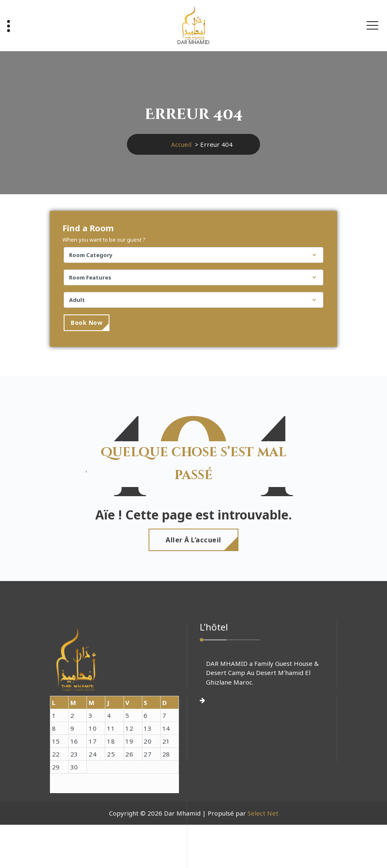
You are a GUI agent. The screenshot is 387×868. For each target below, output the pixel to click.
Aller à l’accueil (193, 540)
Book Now (87, 323)
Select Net (263, 813)
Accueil (181, 144)
